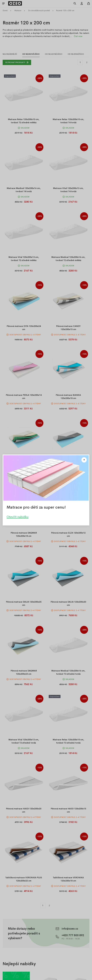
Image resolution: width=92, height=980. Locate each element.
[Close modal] (84, 460)
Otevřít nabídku (18, 517)
